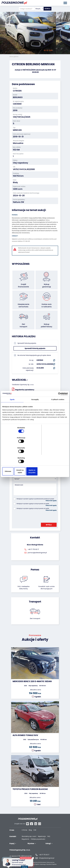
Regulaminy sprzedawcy (23, 389)
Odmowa (13, 456)
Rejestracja (42, 832)
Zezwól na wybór (35, 456)
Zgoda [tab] (12, 416)
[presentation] (29, 516)
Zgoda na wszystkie (57, 456)
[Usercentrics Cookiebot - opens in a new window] (59, 410)
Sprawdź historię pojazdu (35, 348)
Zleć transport (35, 618)
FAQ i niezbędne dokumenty (23, 588)
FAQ (49, 832)
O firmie (24, 826)
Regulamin (25, 835)
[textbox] (39, 9)
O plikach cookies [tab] (58, 416)
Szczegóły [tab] (35, 416)
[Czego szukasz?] (27, 9)
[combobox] (39, 9)
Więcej (25, 866)
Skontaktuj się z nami (29, 832)
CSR (35, 826)
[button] (68, 27)
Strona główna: (14, 57)
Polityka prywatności (38, 835)
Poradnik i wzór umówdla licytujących (46, 588)
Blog (30, 826)
